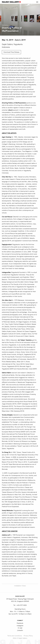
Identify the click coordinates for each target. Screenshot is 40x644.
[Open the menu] (37, 2)
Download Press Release (11, 52)
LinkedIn (20, 630)
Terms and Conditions (15, 636)
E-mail (20, 628)
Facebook (20, 623)
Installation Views (20, 586)
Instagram (20, 626)
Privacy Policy (28, 636)
